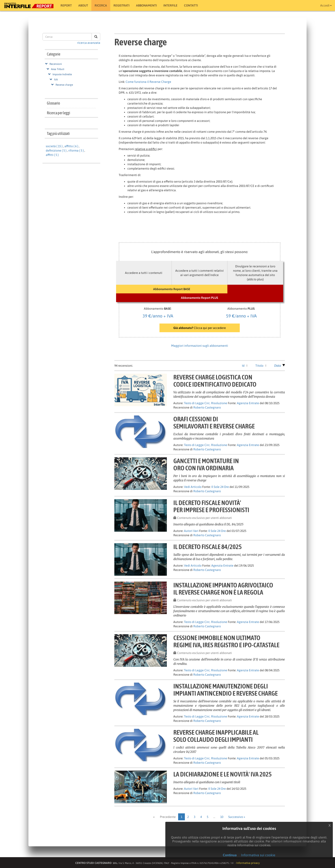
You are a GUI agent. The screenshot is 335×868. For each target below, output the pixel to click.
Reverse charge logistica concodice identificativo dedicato (215, 381)
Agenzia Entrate (248, 403)
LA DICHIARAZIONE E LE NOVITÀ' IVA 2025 (223, 774)
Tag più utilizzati (58, 133)
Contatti (191, 5)
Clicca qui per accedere (200, 328)
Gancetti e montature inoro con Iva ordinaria (206, 464)
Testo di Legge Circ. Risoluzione (206, 403)
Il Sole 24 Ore (220, 487)
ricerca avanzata (89, 43)
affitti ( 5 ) (52, 155)
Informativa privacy (248, 863)
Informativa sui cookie (258, 855)
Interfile (170, 5)
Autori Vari (191, 531)
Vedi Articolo (193, 487)
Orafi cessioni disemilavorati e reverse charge (214, 423)
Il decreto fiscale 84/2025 (208, 547)
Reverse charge (64, 85)
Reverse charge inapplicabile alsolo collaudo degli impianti (216, 736)
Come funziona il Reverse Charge (148, 82)
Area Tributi (58, 69)
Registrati (122, 5)
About (83, 5)
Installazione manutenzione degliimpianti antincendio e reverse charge (226, 690)
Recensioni (56, 64)
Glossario (53, 103)
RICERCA (101, 5)
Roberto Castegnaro (207, 407)
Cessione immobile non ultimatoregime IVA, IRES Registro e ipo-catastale (226, 641)
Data (278, 366)
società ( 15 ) (54, 146)
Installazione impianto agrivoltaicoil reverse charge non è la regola (223, 589)
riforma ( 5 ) (76, 150)
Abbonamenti (146, 5)
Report (66, 5)
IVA (56, 80)
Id (243, 366)
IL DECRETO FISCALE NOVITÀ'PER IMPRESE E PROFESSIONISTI (211, 506)
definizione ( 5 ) (56, 150)
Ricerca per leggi (58, 113)
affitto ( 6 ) (71, 146)
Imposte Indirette (62, 74)
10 (222, 817)
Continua (230, 855)
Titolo (259, 366)
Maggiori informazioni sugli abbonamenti (200, 346)
